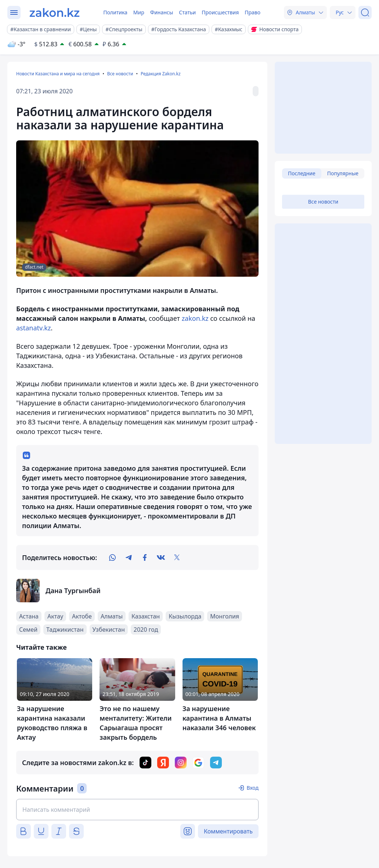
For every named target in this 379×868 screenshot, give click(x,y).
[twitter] (177, 557)
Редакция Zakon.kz (161, 74)
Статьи (187, 12)
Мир (139, 12)
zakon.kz (194, 318)
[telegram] (129, 557)
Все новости (120, 74)
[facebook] (145, 557)
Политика (115, 12)
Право (252, 12)
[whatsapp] (112, 557)
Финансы (162, 12)
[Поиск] (365, 12)
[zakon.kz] (55, 12)
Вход (252, 788)
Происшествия (220, 12)
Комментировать (228, 831)
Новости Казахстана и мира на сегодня (58, 74)
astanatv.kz (33, 328)
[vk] (161, 557)
